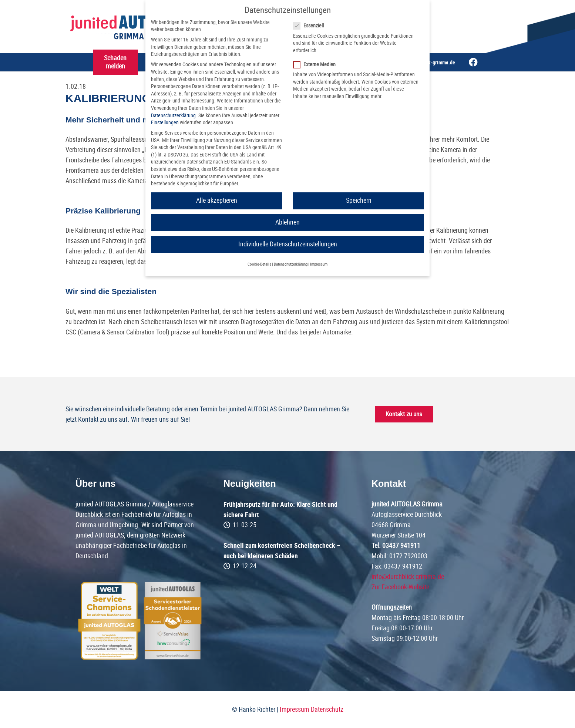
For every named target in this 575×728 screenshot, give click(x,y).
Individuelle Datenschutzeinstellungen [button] (288, 244)
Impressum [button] (319, 264)
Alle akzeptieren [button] (217, 200)
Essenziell (311, 26)
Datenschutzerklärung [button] (291, 264)
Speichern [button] (359, 200)
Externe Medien (317, 65)
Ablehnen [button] (287, 222)
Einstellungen (165, 122)
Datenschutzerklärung (173, 115)
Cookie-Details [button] (259, 264)
